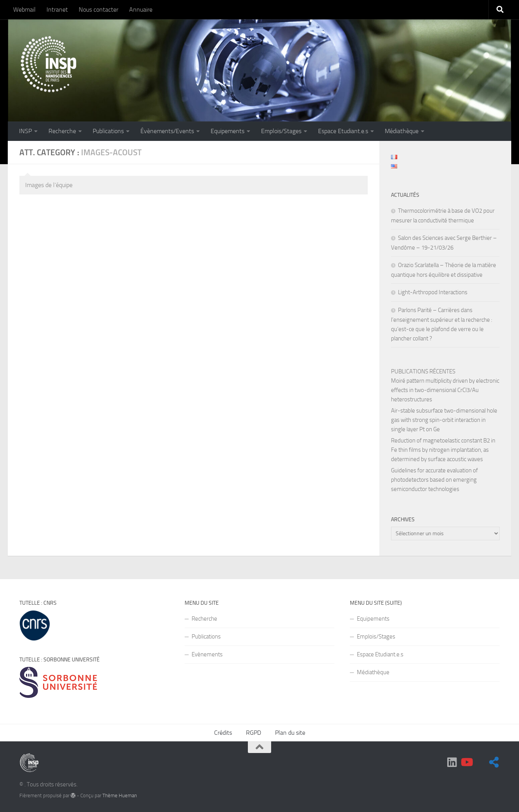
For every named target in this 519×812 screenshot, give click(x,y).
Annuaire (141, 10)
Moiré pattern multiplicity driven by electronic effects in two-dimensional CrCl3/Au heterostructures (445, 390)
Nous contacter (99, 10)
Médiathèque (402, 131)
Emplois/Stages (281, 131)
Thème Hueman (120, 796)
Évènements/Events (167, 131)
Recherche (62, 131)
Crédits (223, 733)
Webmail (24, 10)
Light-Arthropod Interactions (433, 292)
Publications (108, 131)
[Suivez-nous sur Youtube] (466, 762)
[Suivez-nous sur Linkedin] (452, 762)
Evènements (207, 654)
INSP (25, 131)
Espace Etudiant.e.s (343, 131)
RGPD (253, 733)
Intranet (57, 10)
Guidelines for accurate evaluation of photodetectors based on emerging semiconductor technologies (434, 480)
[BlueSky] (480, 763)
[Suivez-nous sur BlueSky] (494, 762)
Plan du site (290, 733)
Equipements (227, 131)
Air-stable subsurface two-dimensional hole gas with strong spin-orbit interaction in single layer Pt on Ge (444, 420)
